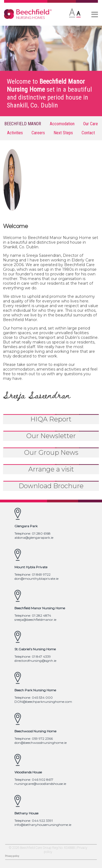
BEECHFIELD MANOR (23, 124)
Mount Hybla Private (31, 567)
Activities (15, 133)
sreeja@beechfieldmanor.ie (35, 620)
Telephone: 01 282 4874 (33, 615)
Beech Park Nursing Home (35, 690)
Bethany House (26, 813)
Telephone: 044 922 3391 (34, 821)
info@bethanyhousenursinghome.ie (43, 825)
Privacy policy (12, 856)
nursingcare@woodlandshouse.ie (40, 784)
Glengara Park (26, 526)
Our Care (91, 124)
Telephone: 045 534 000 (34, 697)
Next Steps (63, 133)
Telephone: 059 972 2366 (34, 739)
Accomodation (62, 124)
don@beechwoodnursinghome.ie (41, 743)
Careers (38, 133)
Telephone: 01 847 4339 (33, 656)
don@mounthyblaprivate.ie (36, 579)
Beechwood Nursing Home (35, 731)
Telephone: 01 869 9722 (33, 574)
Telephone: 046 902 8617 (34, 780)
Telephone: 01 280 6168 (33, 533)
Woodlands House (28, 772)
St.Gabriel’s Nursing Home (35, 649)
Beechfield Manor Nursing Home (40, 608)
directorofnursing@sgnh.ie (35, 661)
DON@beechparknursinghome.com (43, 702)
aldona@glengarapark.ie (34, 538)
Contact (88, 133)
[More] (95, 15)
